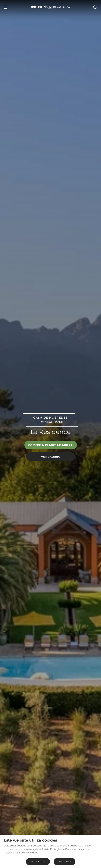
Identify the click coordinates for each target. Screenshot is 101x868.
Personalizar (64, 861)
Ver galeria (50, 457)
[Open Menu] (5, 7)
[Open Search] (95, 7)
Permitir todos (38, 861)
